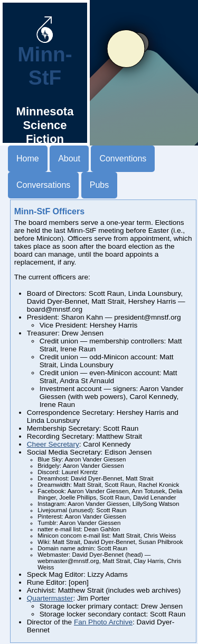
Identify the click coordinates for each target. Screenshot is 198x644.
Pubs (99, 185)
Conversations (43, 185)
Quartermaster (50, 598)
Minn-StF (45, 57)
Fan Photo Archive (103, 622)
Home (28, 158)
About (69, 158)
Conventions (123, 158)
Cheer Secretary (53, 444)
